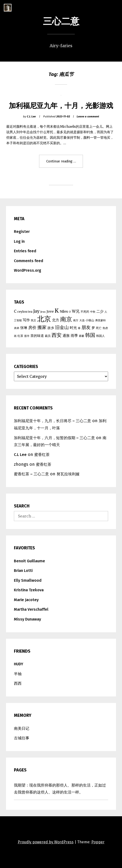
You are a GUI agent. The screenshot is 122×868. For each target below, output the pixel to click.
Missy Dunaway (27, 619)
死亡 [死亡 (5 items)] (99, 328)
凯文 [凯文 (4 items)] (34, 320)
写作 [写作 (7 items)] (26, 320)
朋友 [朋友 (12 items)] (86, 327)
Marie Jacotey (26, 600)
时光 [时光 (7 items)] (73, 328)
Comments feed (29, 261)
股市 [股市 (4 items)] (27, 336)
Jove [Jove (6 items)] (50, 311)
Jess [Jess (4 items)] (43, 312)
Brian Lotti (23, 571)
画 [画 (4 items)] (15, 336)
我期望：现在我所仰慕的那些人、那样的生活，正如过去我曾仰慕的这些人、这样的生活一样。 (60, 789)
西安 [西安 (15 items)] (57, 335)
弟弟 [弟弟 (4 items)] (17, 328)
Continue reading (63, 163)
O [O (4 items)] (70, 312)
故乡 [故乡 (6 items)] (51, 328)
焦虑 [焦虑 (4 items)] (105, 328)
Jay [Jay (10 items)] (36, 311)
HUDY (19, 664)
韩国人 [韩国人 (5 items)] (100, 336)
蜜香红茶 (42, 455)
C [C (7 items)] (15, 311)
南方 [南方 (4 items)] (76, 320)
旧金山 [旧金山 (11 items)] (62, 327)
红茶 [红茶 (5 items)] (20, 336)
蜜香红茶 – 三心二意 (31, 474)
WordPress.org (28, 270)
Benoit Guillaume (29, 561)
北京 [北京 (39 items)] (44, 319)
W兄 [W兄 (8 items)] (76, 311)
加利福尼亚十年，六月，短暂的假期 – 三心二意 (54, 438)
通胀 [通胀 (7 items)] (66, 336)
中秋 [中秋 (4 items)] (93, 312)
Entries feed (25, 251)
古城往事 (22, 738)
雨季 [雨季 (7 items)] (74, 336)
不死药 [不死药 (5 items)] (85, 312)
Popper (98, 842)
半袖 (18, 674)
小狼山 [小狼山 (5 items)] (90, 320)
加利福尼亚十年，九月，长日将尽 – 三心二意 (52, 421)
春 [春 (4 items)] (79, 328)
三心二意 (61, 21)
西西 (18, 683)
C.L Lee (31, 116)
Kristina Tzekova (29, 590)
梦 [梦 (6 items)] (93, 328)
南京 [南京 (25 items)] (66, 319)
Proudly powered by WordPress (46, 842)
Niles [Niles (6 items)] (64, 311)
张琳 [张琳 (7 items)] (24, 328)
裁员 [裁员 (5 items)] (48, 336)
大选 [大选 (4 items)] (82, 320)
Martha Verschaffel (31, 609)
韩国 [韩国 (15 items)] (90, 335)
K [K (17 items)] (57, 311)
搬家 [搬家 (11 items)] (42, 327)
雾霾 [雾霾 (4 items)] (81, 336)
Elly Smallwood (28, 580)
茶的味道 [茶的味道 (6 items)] (37, 336)
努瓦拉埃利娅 (68, 474)
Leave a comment (88, 116)
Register (22, 232)
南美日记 (22, 728)
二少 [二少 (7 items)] (100, 311)
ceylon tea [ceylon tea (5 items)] (25, 312)
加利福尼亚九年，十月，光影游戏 (61, 106)
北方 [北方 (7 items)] (56, 320)
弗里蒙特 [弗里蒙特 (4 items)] (100, 320)
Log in (19, 241)
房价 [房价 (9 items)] (32, 328)
